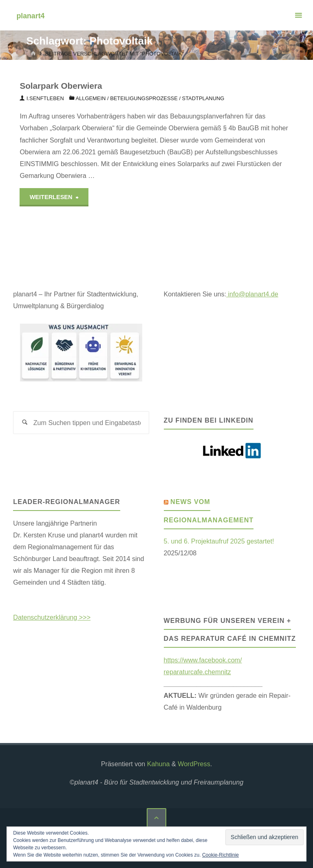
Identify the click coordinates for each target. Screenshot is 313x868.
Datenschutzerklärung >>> (52, 617)
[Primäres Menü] (298, 15)
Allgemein (90, 98)
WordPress (194, 764)
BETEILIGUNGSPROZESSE (144, 98)
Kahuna (157, 764)
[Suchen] (25, 423)
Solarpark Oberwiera (61, 86)
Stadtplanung (203, 98)
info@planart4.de (252, 294)
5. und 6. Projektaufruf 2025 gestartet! (219, 541)
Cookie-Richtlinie (220, 855)
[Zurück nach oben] (156, 818)
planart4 (30, 15)
